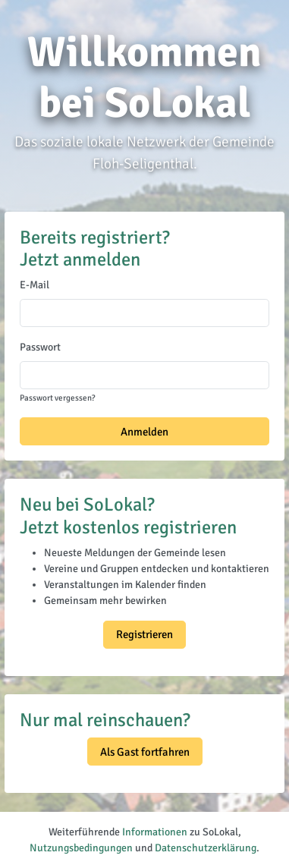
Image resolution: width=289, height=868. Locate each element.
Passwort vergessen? (57, 398)
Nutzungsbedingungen (81, 848)
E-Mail (35, 285)
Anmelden (144, 432)
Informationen (155, 832)
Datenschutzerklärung (206, 848)
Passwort (40, 347)
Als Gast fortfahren (145, 752)
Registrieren (144, 634)
